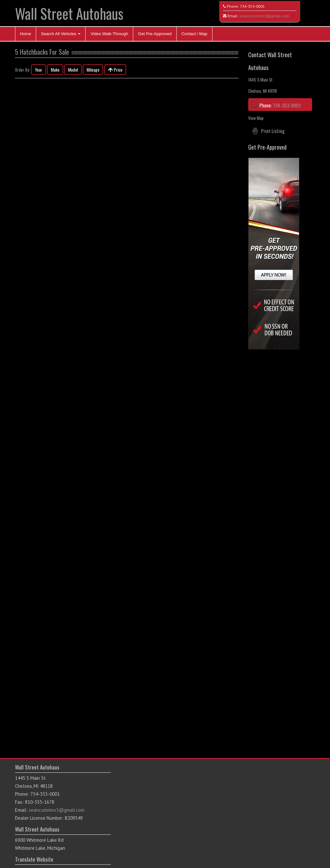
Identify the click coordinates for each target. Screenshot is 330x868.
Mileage (93, 70)
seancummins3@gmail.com (264, 16)
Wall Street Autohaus (69, 13)
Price (115, 70)
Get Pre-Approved (155, 34)
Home (26, 34)
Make (55, 70)
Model (73, 70)
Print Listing (273, 131)
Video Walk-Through (109, 34)
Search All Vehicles (61, 34)
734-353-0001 (252, 6)
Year (38, 70)
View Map (256, 118)
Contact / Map (194, 34)
